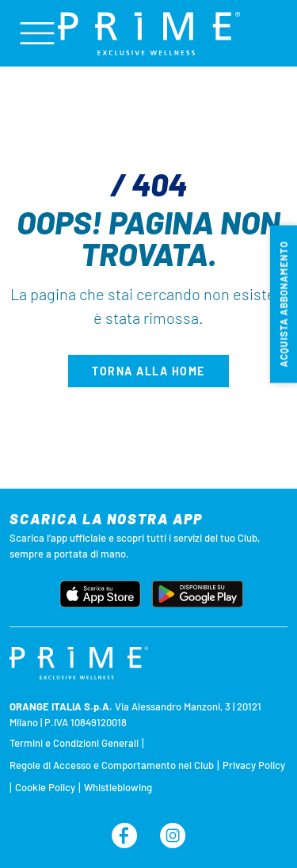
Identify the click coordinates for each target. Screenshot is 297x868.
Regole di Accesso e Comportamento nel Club (112, 765)
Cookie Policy (45, 787)
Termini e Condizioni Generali (74, 743)
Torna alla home (148, 371)
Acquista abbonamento (284, 304)
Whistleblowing (118, 787)
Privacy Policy (254, 765)
